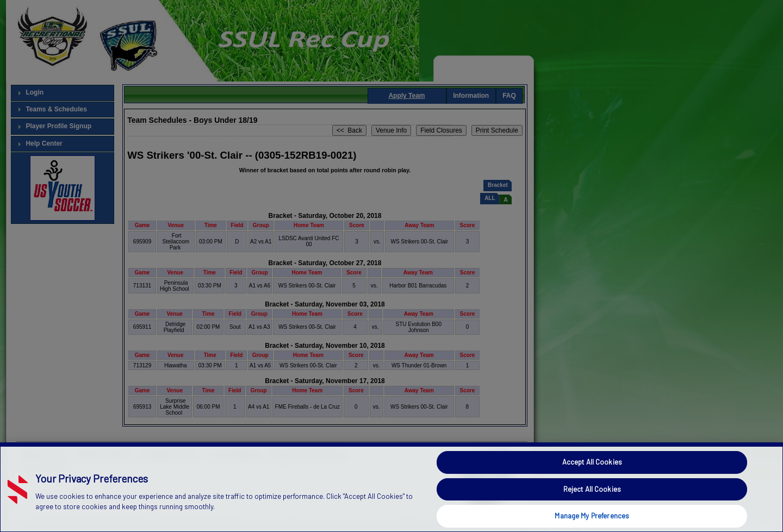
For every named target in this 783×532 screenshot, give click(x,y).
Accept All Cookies (592, 462)
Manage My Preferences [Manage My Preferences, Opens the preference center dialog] (592, 516)
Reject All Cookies (592, 489)
